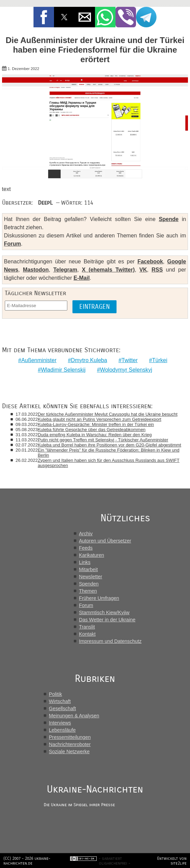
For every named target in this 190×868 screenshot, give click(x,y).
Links (85, 562)
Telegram (65, 270)
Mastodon (36, 270)
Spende (169, 219)
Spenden (89, 584)
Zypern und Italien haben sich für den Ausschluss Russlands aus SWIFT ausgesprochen (108, 463)
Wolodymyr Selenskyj (126, 370)
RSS (157, 270)
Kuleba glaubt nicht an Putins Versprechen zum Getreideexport (99, 419)
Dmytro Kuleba (89, 360)
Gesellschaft (62, 708)
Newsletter (91, 577)
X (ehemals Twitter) (108, 270)
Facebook (150, 261)
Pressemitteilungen (70, 737)
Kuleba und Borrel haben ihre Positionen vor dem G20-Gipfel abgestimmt (109, 445)
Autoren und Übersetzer (105, 541)
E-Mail (82, 278)
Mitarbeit (88, 569)
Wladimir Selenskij (63, 370)
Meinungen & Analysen (74, 716)
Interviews (60, 723)
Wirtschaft (60, 701)
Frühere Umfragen (99, 598)
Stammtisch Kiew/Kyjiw (104, 612)
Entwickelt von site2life (172, 861)
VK (143, 270)
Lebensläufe (62, 730)
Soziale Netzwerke (69, 752)
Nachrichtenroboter (70, 744)
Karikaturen (92, 555)
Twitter (130, 360)
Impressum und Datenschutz (110, 641)
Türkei (160, 360)
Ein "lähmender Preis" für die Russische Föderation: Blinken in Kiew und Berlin (108, 453)
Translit (87, 627)
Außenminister (39, 360)
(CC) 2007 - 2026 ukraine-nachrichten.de (27, 861)
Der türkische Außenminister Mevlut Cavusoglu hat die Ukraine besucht (107, 414)
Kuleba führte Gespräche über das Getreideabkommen (91, 430)
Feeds (86, 548)
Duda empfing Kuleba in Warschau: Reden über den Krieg (95, 435)
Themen (88, 591)
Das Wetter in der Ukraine (107, 620)
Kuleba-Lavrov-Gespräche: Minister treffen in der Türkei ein (96, 424)
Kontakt (87, 634)
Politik (55, 694)
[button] (44, 17)
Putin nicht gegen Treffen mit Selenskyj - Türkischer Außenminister (103, 440)
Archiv (86, 534)
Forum (13, 244)
